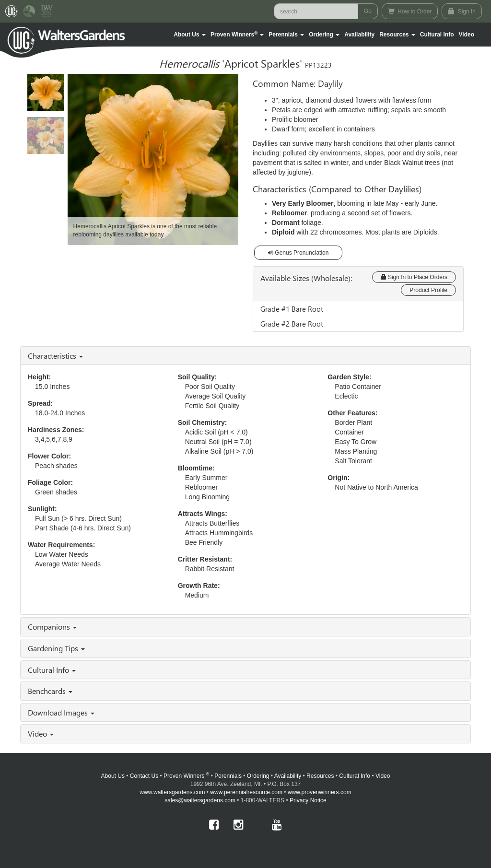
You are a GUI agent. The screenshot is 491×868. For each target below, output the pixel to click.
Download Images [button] (61, 712)
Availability (359, 35)
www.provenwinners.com (320, 792)
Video (383, 776)
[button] (190, 35)
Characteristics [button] (55, 356)
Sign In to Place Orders (414, 277)
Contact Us (144, 776)
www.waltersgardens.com (172, 792)
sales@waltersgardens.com (200, 800)
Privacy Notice (308, 800)
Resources (320, 776)
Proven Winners (186, 776)
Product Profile (428, 290)
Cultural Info (437, 35)
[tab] (245, 356)
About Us (113, 776)
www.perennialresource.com (246, 792)
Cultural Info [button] (52, 670)
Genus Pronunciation (298, 253)
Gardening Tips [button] (56, 648)
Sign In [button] (462, 11)
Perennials (228, 776)
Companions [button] (52, 627)
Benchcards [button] (50, 691)
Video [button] (41, 733)
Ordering (258, 776)
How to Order (410, 11)
